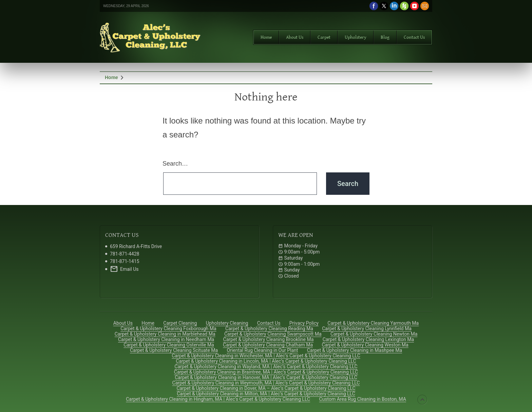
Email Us (124, 269)
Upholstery (356, 37)
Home (266, 37)
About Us (295, 37)
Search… (175, 164)
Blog (385, 37)
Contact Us (414, 37)
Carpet (324, 37)
